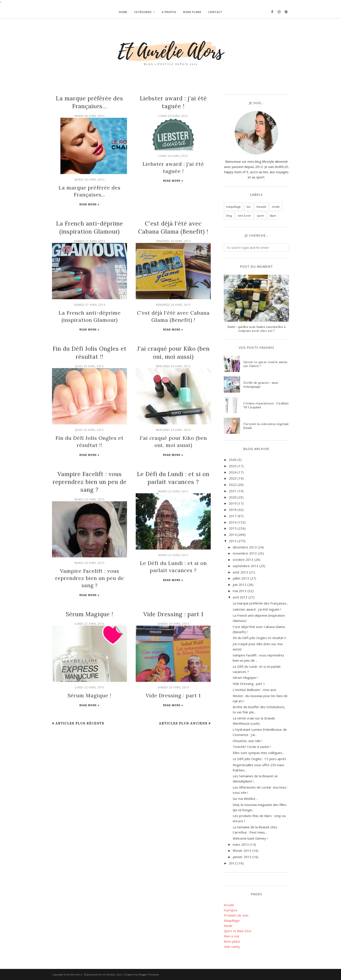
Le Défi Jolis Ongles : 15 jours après (259, 759)
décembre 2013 (245, 547)
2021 (233, 491)
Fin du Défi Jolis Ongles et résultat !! (259, 638)
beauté (261, 207)
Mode (228, 926)
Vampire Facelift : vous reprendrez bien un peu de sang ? (90, 476)
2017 (233, 516)
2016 (233, 522)
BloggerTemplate (149, 974)
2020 (233, 497)
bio (249, 207)
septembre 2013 (246, 566)
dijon (273, 216)
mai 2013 (240, 591)
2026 (233, 460)
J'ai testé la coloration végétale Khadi (266, 426)
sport (260, 216)
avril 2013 (240, 597)
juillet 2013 (241, 578)
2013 (233, 541)
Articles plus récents (80, 707)
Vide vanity (232, 947)
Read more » (89, 202)
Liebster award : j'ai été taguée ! (173, 163)
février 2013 (242, 850)
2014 (233, 535)
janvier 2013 (242, 857)
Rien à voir (232, 936)
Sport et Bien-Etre (238, 931)
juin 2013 (240, 585)
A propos (231, 910)
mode (276, 207)
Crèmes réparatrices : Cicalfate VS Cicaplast (266, 405)
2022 (233, 485)
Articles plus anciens (183, 707)
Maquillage (232, 920)
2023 (233, 478)
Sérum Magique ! (89, 599)
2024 (233, 472)
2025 (233, 466)
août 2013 (240, 572)
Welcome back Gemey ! (250, 838)
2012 (233, 863)
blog (229, 216)
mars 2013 (241, 844)
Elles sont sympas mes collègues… (259, 753)
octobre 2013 (243, 560)
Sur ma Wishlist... (245, 799)
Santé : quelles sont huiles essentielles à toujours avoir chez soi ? (257, 329)
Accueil (229, 905)
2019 (233, 503)
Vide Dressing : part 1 (173, 599)
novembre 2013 (245, 553)
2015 (233, 528)
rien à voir (244, 216)
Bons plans (232, 941)
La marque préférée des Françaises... (260, 603)
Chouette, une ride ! (247, 741)
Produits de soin (236, 915)
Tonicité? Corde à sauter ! (252, 747)
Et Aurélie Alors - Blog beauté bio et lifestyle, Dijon (93, 974)
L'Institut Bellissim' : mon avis (254, 690)
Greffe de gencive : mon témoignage (261, 385)
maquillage (233, 207)
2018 (233, 510)
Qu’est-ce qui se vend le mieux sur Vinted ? (265, 364)
